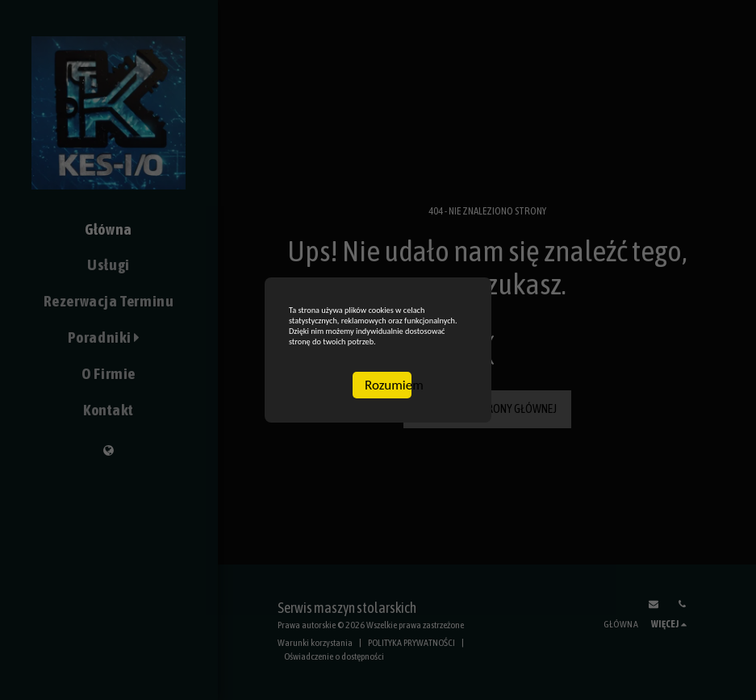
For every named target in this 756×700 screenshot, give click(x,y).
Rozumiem (388, 425)
